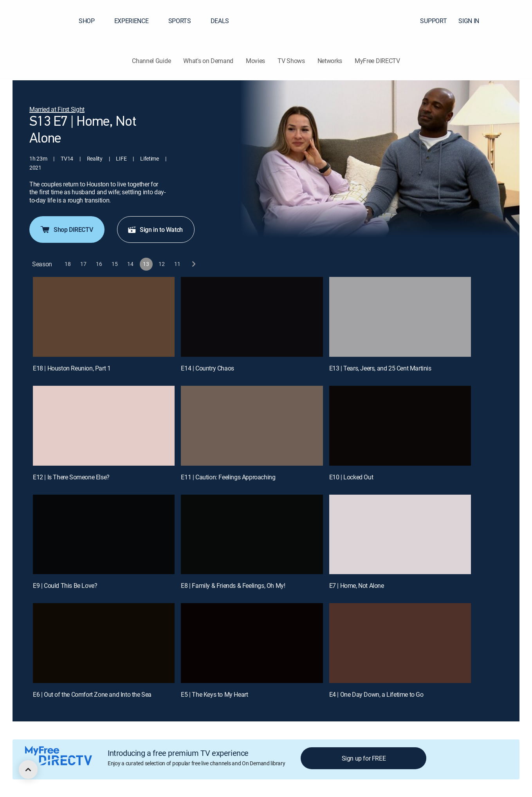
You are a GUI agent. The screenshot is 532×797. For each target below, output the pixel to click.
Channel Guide (151, 61)
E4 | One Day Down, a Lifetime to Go (376, 694)
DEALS (220, 21)
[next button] (193, 264)
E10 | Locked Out (351, 477)
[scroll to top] (28, 770)
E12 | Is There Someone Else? (71, 477)
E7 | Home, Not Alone (357, 586)
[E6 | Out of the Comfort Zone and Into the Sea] (104, 643)
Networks (330, 61)
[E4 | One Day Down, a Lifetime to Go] (400, 643)
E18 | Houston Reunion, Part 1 (72, 368)
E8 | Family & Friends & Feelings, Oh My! (233, 586)
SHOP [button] (91, 21)
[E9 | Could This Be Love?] (104, 535)
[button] (512, 21)
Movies (255, 61)
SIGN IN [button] (473, 21)
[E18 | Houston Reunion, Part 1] (104, 317)
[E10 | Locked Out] (400, 426)
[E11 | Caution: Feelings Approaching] (252, 426)
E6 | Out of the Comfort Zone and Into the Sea (92, 694)
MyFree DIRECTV (377, 61)
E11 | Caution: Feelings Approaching (228, 477)
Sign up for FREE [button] (364, 758)
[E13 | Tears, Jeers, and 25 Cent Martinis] (400, 317)
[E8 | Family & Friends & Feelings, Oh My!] (252, 535)
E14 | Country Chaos (207, 368)
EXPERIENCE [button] (136, 21)
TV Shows (291, 61)
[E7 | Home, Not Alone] (400, 535)
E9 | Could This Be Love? (65, 586)
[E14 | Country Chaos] (252, 317)
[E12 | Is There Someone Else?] (104, 426)
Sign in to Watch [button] (155, 230)
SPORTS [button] (184, 21)
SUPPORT (433, 21)
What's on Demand (208, 61)
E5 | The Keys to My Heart (214, 694)
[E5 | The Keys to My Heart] (252, 643)
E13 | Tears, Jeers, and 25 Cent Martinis (380, 368)
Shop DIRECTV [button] (66, 230)
